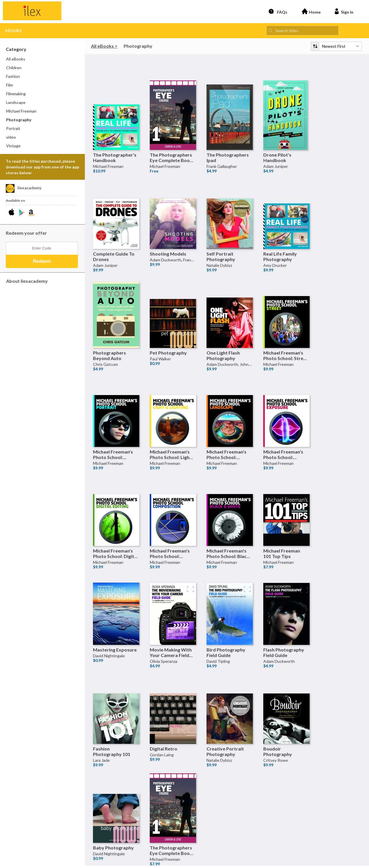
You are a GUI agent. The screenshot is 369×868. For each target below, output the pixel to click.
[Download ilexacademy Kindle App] (31, 214)
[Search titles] (303, 32)
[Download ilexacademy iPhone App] (13, 214)
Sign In (344, 12)
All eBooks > (104, 47)
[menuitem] (43, 61)
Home (311, 12)
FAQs (278, 12)
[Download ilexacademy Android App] (22, 214)
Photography (138, 47)
